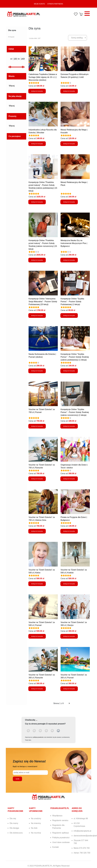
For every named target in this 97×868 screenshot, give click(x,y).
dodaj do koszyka (37, 91)
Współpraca (57, 816)
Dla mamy (14, 823)
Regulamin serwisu (60, 820)
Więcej (13, 86)
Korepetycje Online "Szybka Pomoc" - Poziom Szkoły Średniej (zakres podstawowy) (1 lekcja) (75, 357)
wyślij (17, 779)
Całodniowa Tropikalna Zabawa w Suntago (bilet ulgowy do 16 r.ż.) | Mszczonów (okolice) (43, 77)
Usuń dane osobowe (61, 842)
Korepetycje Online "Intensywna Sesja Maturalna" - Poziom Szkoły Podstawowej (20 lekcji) (43, 302)
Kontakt (55, 847)
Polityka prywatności (61, 838)
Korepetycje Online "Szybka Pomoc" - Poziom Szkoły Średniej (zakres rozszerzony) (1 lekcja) (75, 412)
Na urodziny (36, 818)
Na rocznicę (36, 833)
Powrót (11, 37)
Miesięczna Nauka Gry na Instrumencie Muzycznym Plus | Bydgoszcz (74, 243)
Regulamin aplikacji (60, 833)
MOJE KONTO (39, 4)
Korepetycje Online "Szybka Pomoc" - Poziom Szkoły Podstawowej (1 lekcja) (72, 302)
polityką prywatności (38, 737)
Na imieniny (36, 823)
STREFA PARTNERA (55, 4)
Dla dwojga (14, 828)
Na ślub (34, 828)
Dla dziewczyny (16, 833)
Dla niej (13, 818)
